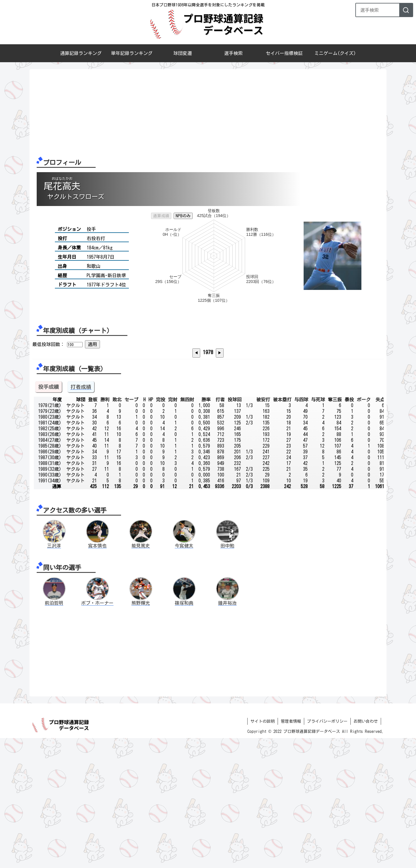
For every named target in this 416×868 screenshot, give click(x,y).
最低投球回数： (49, 344)
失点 (380, 529)
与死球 (318, 529)
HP (151, 529)
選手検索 (233, 53)
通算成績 (161, 216)
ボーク (364, 529)
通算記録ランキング (81, 53)
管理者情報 (291, 851)
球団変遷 (183, 53)
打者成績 (81, 517)
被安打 (263, 529)
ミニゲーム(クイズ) (335, 53)
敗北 (117, 529)
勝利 (105, 529)
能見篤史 (141, 676)
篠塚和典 (184, 733)
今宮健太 (184, 676)
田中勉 (227, 676)
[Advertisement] (206, 113)
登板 (93, 529)
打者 (220, 529)
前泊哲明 (54, 733)
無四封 (187, 529)
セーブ (131, 529)
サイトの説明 (263, 851)
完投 (161, 529)
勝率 (206, 529)
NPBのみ (183, 216)
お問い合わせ (366, 851)
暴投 (349, 529)
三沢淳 (54, 676)
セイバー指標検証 (284, 53)
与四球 (301, 529)
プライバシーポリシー (327, 851)
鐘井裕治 (227, 733)
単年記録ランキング (132, 53)
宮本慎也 (97, 676)
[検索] (406, 10)
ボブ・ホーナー (97, 733)
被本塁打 (282, 529)
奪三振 (335, 529)
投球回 (235, 529)
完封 (173, 529)
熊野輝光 (141, 733)
